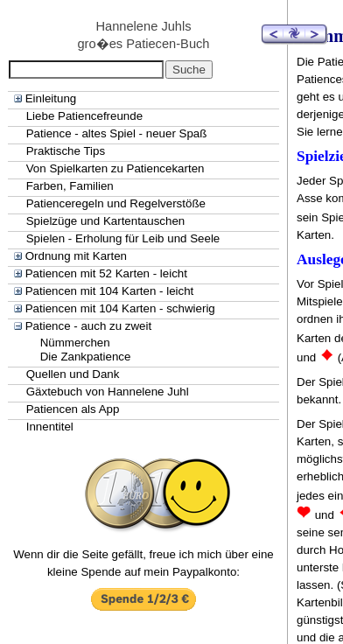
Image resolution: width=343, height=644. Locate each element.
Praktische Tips (66, 151)
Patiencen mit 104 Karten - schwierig (120, 308)
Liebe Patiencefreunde (84, 116)
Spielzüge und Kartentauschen (106, 221)
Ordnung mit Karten (76, 256)
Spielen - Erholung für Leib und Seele (123, 238)
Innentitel (50, 427)
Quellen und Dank (73, 374)
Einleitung (51, 98)
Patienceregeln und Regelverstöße (116, 203)
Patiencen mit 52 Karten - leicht (106, 273)
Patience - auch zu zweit (88, 326)
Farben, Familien (70, 186)
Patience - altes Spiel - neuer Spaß (117, 133)
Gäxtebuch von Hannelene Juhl (108, 392)
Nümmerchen (75, 343)
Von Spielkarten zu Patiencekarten (115, 168)
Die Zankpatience (86, 357)
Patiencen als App (73, 409)
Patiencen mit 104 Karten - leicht (110, 291)
